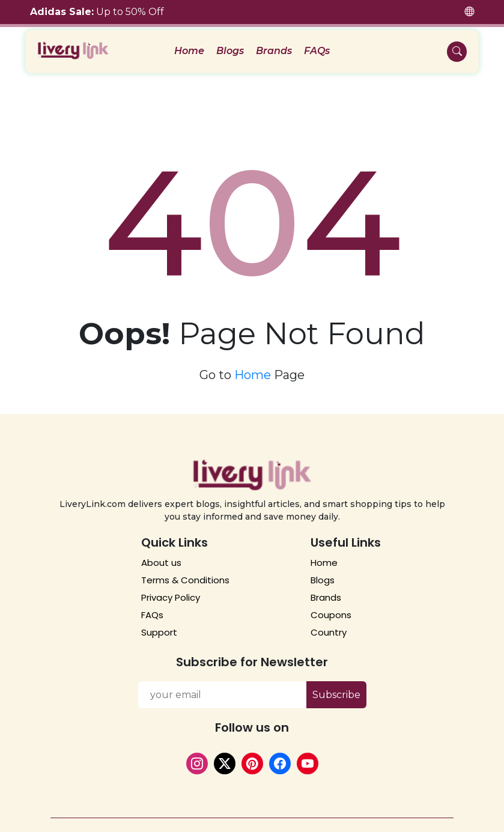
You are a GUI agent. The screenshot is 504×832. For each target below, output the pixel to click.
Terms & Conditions (185, 575)
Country (329, 627)
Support (159, 627)
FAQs (317, 51)
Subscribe (336, 689)
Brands (274, 51)
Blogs (230, 51)
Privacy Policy (171, 592)
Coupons (331, 609)
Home (189, 51)
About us (161, 557)
